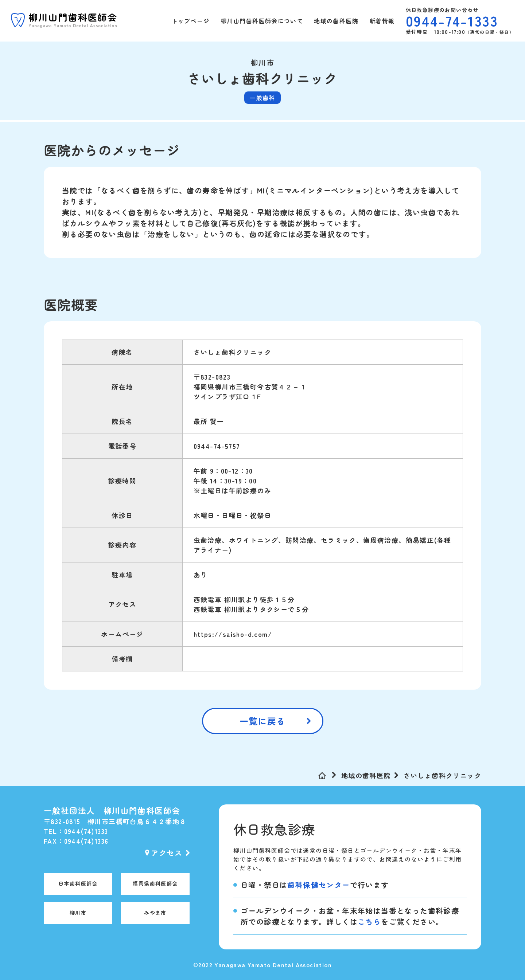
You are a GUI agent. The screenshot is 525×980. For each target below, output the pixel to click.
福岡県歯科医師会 (155, 883)
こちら (369, 922)
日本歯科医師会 (78, 883)
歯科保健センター (318, 885)
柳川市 (78, 913)
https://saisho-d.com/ (233, 634)
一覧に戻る (263, 721)
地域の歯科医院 (336, 21)
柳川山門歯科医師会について (262, 21)
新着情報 (382, 21)
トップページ (191, 21)
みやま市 (155, 913)
